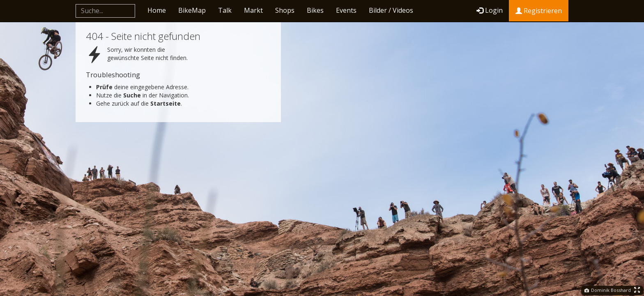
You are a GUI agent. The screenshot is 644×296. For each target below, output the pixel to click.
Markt (253, 10)
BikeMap (192, 10)
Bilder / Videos (391, 10)
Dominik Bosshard (608, 290)
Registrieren (539, 11)
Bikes (315, 10)
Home (157, 10)
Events (346, 10)
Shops (285, 10)
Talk (225, 10)
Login (490, 10)
